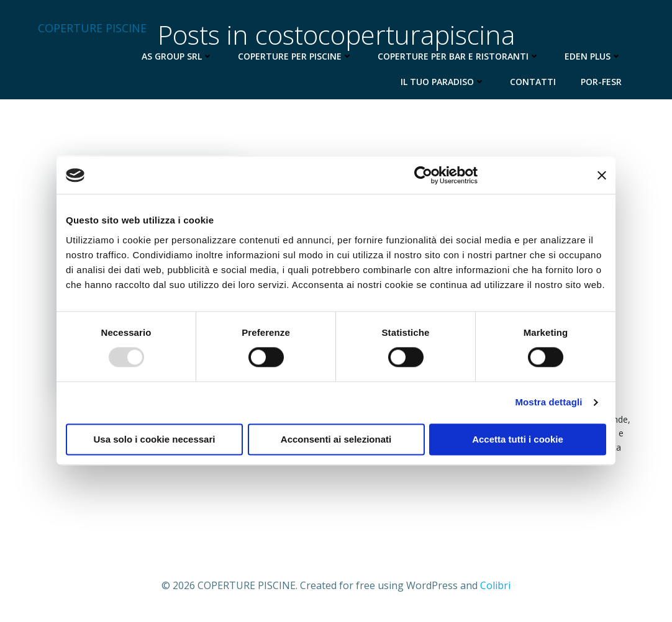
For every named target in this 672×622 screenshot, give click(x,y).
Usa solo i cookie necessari (155, 440)
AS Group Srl (177, 56)
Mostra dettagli (548, 403)
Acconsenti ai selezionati (336, 440)
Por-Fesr (601, 82)
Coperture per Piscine (295, 56)
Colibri (495, 585)
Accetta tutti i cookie (518, 440)
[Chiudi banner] (602, 175)
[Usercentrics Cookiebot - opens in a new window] (423, 175)
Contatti (533, 82)
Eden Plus (593, 56)
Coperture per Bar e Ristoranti (459, 56)
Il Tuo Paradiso (443, 82)
